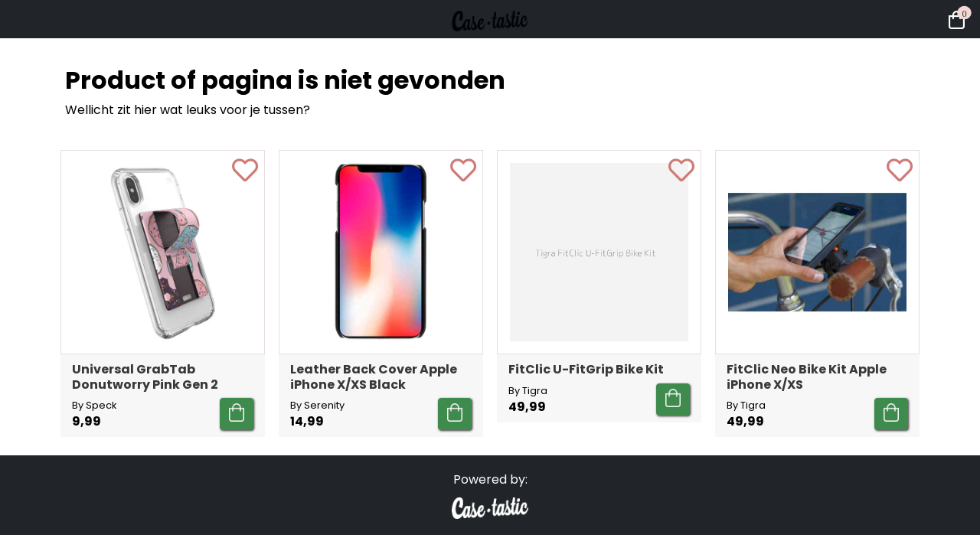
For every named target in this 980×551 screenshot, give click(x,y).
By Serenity (317, 405)
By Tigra (528, 391)
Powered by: (490, 479)
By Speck (94, 405)
